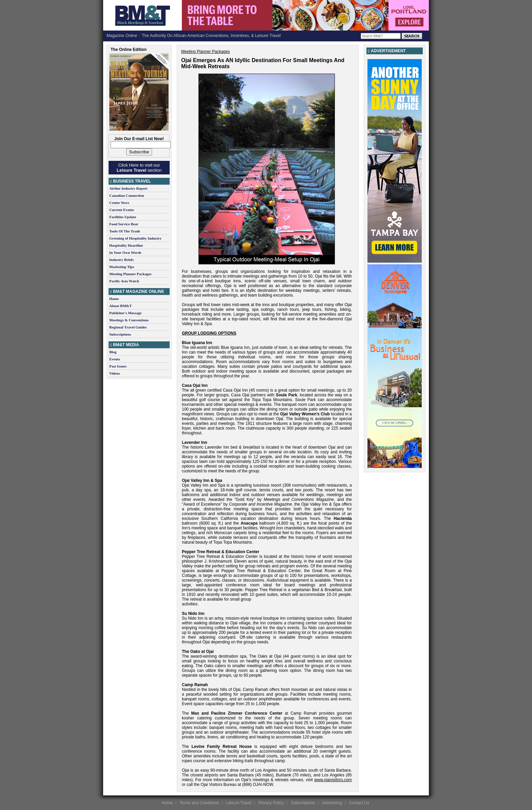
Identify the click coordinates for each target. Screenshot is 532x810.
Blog (113, 352)
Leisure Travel (239, 803)
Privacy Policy (271, 803)
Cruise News (119, 203)
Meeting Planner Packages (130, 274)
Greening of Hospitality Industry (135, 238)
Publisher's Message (125, 313)
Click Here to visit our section (139, 168)
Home (114, 299)
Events (115, 359)
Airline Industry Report (128, 188)
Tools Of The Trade (125, 231)
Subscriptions (120, 334)
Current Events (122, 210)
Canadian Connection (127, 195)
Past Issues (118, 366)
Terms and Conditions (199, 803)
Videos (115, 373)
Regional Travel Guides (128, 327)
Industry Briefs (121, 260)
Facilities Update (123, 217)
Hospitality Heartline (126, 245)
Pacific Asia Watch (124, 281)
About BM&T (120, 306)
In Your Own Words (125, 252)
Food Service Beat (124, 224)
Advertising (332, 803)
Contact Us (359, 803)
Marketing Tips (122, 267)
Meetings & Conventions (129, 320)
